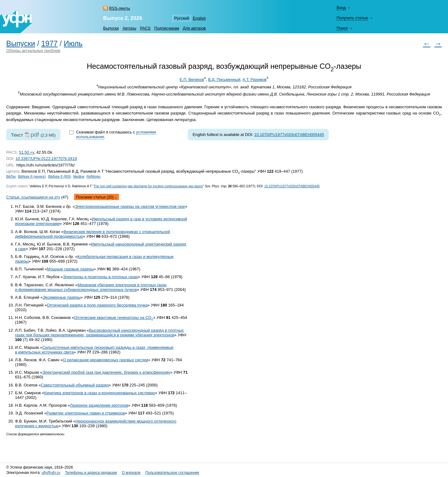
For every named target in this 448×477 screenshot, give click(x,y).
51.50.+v (27, 152)
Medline (79, 177)
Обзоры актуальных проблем (33, 51)
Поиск (342, 28)
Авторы (129, 28)
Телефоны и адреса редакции (91, 473)
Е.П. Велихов (192, 79)
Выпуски (111, 28)
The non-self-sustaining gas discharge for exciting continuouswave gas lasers (148, 186)
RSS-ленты (119, 8)
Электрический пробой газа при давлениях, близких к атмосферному (106, 372)
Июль (73, 44)
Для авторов (194, 28)
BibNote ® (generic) (32, 177)
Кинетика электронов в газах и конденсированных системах (100, 393)
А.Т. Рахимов (255, 79)
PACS (145, 28)
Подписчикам (167, 28)
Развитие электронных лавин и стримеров (86, 413)
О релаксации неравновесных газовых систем (106, 360)
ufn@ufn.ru (51, 473)
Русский (182, 18)
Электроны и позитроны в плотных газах (100, 277)
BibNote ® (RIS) (60, 177)
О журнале (131, 473)
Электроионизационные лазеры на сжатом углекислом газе (130, 206)
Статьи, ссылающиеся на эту (33, 197)
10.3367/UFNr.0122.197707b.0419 (46, 159)
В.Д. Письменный (224, 79)
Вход (341, 8)
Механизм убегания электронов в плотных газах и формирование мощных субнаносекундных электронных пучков (91, 287)
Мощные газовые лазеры (70, 269)
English (199, 18)
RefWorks (94, 177)
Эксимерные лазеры (62, 297)
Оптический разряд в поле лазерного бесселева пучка (97, 305)
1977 (49, 44)
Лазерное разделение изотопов (99, 405)
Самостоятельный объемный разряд (75, 385)
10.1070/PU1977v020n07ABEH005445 (289, 135)
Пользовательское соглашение (172, 473)
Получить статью (352, 18)
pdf (35, 135)
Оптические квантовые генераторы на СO (114, 318)
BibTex (11, 177)
